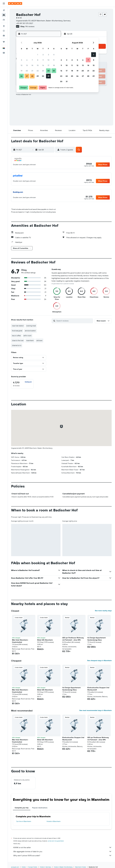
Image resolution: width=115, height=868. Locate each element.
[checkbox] (22, 384)
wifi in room (27, 336)
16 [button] (43, 65)
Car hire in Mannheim (24, 821)
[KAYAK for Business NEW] (4, 35)
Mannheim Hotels (81, 867)
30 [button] (43, 76)
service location (30, 331)
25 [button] (54, 71)
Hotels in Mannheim (54, 821)
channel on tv (17, 345)
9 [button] (43, 60)
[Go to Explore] (4, 26)
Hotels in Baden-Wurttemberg (63, 867)
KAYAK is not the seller (62, 847)
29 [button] (38, 76)
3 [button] (48, 55)
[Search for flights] (4, 10)
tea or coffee (16, 336)
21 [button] (32, 71)
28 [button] (32, 76)
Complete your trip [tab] (22, 808)
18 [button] (54, 65)
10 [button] (48, 60)
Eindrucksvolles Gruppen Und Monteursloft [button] (98, 689)
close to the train (18, 340)
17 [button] (48, 65)
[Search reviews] (74, 321)
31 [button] (48, 76)
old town (39, 340)
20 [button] (27, 71)
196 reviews (30, 26)
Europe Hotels (33, 867)
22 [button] (38, 71)
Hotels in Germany (46, 867)
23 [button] (43, 71)
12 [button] (22, 65)
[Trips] (4, 42)
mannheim (30, 340)
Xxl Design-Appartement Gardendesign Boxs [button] (96, 639)
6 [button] (27, 60)
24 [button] (48, 71)
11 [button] (54, 60)
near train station (18, 326)
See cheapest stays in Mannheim (99, 661)
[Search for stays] (4, 15)
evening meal (31, 326)
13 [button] (27, 65)
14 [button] (32, 65)
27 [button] (27, 76)
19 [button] (22, 71)
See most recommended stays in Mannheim (96, 710)
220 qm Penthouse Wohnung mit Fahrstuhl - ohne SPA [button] (73, 639)
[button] (4, 3)
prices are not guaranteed (56, 841)
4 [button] (54, 55)
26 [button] (21, 76)
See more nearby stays (103, 611)
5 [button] (22, 60)
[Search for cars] (4, 20)
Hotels (24, 867)
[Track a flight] (4, 31)
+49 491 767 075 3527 (25, 23)
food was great (17, 331)
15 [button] (38, 65)
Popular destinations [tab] (40, 808)
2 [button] (43, 55)
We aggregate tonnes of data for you (62, 851)
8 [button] (38, 60)
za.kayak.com (15, 867)
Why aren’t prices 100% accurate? (62, 855)
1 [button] (38, 55)
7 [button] (32, 60)
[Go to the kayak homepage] (15, 3)
